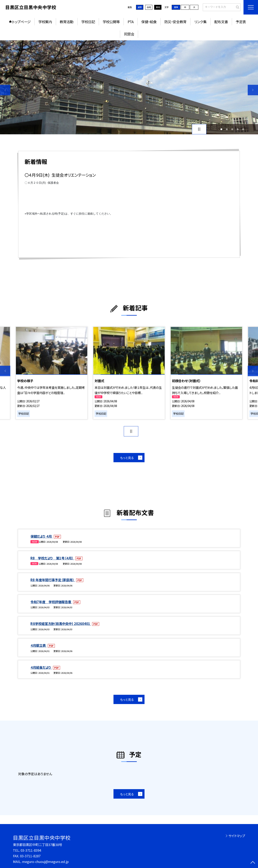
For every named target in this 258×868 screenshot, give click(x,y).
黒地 (158, 7)
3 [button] (232, 129)
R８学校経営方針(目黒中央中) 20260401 (61, 624)
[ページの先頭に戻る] (253, 863)
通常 (140, 7)
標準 (176, 7)
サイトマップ (237, 836)
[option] (129, 87)
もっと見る (127, 458)
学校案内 (45, 22)
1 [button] (221, 129)
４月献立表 (38, 645)
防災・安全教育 (175, 22)
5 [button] (243, 129)
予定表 (241, 22)
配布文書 (221, 22)
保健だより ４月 (42, 536)
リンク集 (200, 22)
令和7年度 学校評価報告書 (51, 602)
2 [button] (227, 129)
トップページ (21, 22)
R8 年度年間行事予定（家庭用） (53, 580)
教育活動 (67, 22)
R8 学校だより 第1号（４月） (52, 558)
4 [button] (238, 129)
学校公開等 (111, 22)
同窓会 (129, 34)
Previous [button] (5, 90)
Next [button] (253, 90)
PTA (131, 22)
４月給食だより (41, 667)
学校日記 (88, 22)
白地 (149, 7)
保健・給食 (149, 22)
